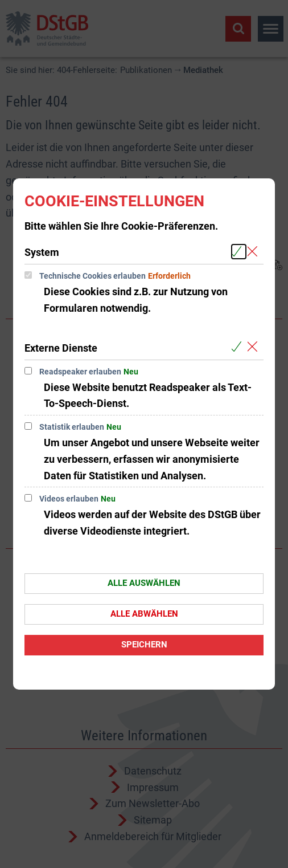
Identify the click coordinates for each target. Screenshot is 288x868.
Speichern (144, 645)
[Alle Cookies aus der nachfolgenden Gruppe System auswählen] (239, 252)
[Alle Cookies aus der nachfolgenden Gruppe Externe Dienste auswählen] (239, 347)
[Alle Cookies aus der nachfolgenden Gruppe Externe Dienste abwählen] (255, 347)
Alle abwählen (144, 614)
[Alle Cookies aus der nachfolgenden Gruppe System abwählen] (255, 252)
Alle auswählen (144, 583)
